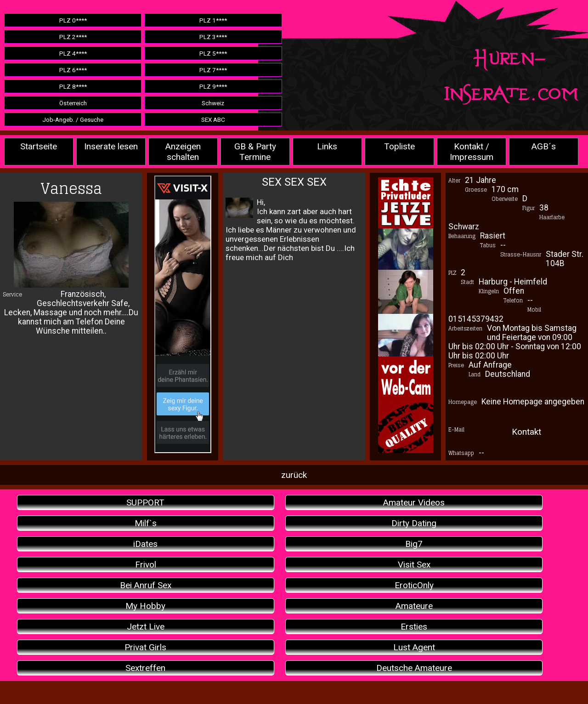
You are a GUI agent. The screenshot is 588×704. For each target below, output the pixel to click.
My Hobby (145, 606)
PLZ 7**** (213, 70)
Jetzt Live (146, 627)
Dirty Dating (414, 523)
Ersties (414, 627)
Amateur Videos (414, 502)
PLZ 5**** (213, 53)
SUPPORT (145, 502)
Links (327, 146)
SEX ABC (213, 119)
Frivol (146, 565)
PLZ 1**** (213, 20)
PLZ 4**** (73, 53)
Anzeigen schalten (183, 152)
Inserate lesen (111, 146)
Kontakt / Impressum (472, 152)
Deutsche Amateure (414, 668)
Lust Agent (414, 647)
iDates (145, 544)
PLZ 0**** (73, 20)
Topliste (399, 146)
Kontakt (526, 432)
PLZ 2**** (73, 37)
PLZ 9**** (213, 86)
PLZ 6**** (73, 70)
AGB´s (544, 146)
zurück (294, 475)
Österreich (73, 103)
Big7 (414, 544)
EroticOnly (414, 585)
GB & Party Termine (255, 152)
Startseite (39, 146)
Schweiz (213, 103)
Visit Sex (414, 565)
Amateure (414, 606)
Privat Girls (145, 647)
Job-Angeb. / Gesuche (73, 119)
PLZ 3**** (213, 37)
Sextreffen (145, 668)
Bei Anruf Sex (146, 585)
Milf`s (146, 523)
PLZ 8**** (73, 86)
